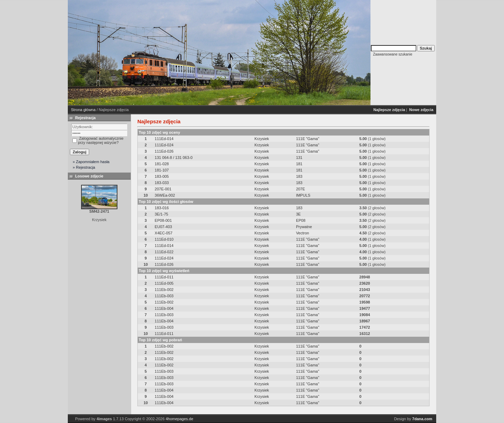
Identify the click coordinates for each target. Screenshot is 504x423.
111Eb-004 (164, 308)
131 (299, 158)
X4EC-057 (164, 233)
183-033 (162, 183)
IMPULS (303, 195)
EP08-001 (163, 220)
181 (299, 164)
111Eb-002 (164, 290)
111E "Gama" (308, 139)
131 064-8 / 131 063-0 (174, 158)
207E (301, 189)
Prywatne (304, 227)
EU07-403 (164, 227)
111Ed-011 (164, 277)
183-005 (162, 176)
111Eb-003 (164, 296)
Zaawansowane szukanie (393, 54)
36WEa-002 (165, 195)
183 (299, 176)
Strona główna (83, 110)
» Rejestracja (84, 167)
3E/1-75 (162, 214)
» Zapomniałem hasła (91, 162)
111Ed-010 (164, 239)
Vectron (303, 233)
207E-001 (163, 189)
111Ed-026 (164, 151)
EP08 (301, 220)
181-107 (162, 170)
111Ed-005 (164, 283)
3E (298, 214)
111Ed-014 (164, 139)
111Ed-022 (164, 252)
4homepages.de (179, 419)
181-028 (162, 164)
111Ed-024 (164, 145)
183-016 (162, 208)
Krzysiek (262, 139)
